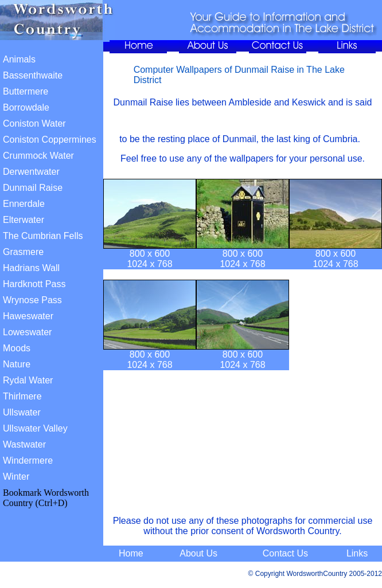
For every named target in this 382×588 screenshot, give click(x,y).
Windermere (28, 460)
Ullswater (22, 412)
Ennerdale (24, 204)
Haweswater (28, 316)
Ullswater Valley (35, 428)
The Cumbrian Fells (43, 236)
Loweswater (27, 332)
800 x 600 (150, 254)
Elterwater (24, 220)
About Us (198, 553)
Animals (19, 59)
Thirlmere (22, 396)
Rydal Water (28, 380)
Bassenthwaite (33, 75)
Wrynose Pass (32, 300)
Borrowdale (26, 107)
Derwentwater (31, 172)
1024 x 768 (149, 264)
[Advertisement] (245, 447)
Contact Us (285, 553)
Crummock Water (38, 156)
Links (357, 553)
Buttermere (26, 91)
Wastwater (24, 444)
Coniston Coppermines (50, 140)
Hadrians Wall (31, 268)
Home (131, 553)
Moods (17, 348)
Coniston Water (34, 124)
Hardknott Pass (34, 284)
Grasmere (23, 252)
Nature (17, 364)
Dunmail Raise (33, 188)
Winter (16, 477)
